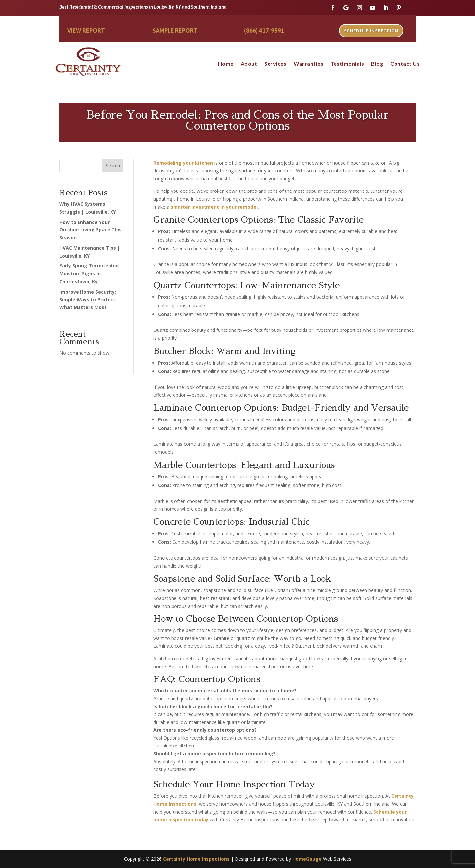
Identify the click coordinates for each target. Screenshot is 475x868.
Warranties (308, 64)
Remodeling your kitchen (183, 163)
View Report (86, 31)
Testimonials (347, 64)
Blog (377, 64)
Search (113, 166)
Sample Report (175, 31)
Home (226, 64)
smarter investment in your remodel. (215, 207)
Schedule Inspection (371, 31)
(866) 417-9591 (264, 31)
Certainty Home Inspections (196, 859)
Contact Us (405, 64)
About (249, 64)
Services (275, 64)
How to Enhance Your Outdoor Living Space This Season (91, 230)
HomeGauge (307, 859)
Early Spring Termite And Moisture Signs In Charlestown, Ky (89, 274)
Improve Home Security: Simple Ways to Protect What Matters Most (88, 300)
